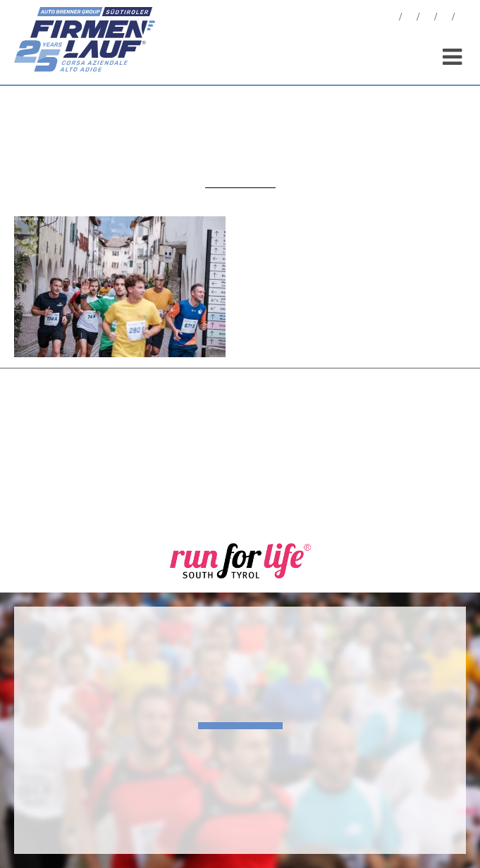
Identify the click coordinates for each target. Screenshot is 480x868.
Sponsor (445, 19)
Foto (410, 19)
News (392, 19)
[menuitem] (462, 19)
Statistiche (427, 19)
